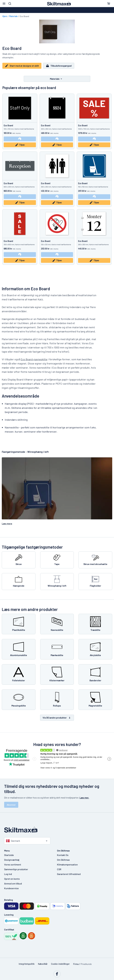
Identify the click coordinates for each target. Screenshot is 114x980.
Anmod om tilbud (13, 883)
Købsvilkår (43, 964)
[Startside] (57, 830)
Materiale (13, 16)
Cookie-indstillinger (60, 964)
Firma (76, 964)
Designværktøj (12, 860)
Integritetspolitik (27, 964)
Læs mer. (84, 798)
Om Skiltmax (63, 860)
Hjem (5, 16)
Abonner (11, 805)
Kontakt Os (63, 855)
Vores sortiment (13, 864)
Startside (9, 855)
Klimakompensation (67, 864)
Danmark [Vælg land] (13, 841)
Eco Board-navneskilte (34, 359)
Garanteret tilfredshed (69, 874)
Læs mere (7, 523)
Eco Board (8, 125)
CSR (59, 869)
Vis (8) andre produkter (57, 718)
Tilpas (20, 145)
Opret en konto (12, 879)
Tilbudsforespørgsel (59, 66)
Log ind (8, 874)
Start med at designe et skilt (22, 66)
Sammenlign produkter (16, 869)
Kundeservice (11, 888)
